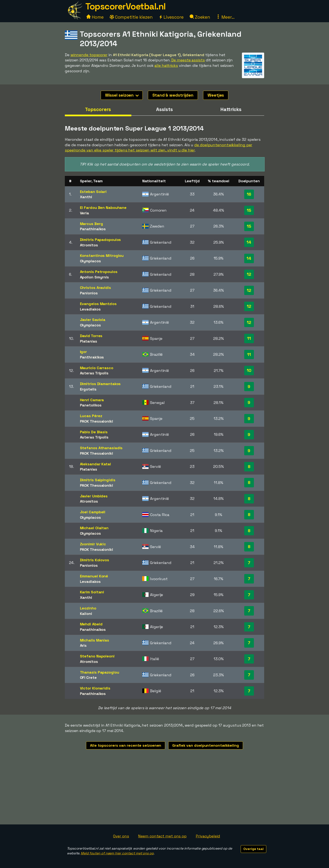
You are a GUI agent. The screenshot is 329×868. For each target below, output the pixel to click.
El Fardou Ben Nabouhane (103, 208)
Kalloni (86, 614)
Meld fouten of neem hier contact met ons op (117, 853)
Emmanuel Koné (94, 576)
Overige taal (253, 849)
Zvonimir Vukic (93, 544)
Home (95, 17)
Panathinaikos (93, 229)
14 (249, 242)
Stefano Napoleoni (97, 656)
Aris (83, 645)
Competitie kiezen (131, 17)
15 (249, 210)
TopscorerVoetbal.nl (125, 6)
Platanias (89, 341)
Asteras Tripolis (94, 373)
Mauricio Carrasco (97, 368)
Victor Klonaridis (95, 688)
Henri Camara (92, 400)
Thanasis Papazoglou (100, 672)
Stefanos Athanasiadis (101, 448)
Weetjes (216, 95)
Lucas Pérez (91, 416)
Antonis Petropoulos (99, 272)
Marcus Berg (91, 224)
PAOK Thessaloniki (97, 421)
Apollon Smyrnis (95, 277)
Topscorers (98, 109)
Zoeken (200, 17)
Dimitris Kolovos (95, 560)
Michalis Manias (95, 640)
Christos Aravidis (95, 288)
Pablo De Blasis (94, 432)
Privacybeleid (208, 836)
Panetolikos (91, 405)
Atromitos (89, 245)
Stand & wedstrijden (173, 95)
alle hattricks (166, 65)
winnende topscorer (89, 55)
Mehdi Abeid (91, 624)
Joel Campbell (93, 512)
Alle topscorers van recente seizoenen (126, 745)
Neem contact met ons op (162, 836)
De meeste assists (188, 60)
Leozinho (88, 608)
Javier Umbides (94, 496)
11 (249, 338)
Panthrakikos (92, 357)
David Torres (91, 336)
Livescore (171, 17)
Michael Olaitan (94, 528)
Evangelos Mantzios (98, 304)
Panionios (89, 293)
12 (249, 274)
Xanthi (86, 197)
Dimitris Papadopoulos (101, 240)
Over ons (121, 836)
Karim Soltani (92, 592)
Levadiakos (90, 309)
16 (249, 194)
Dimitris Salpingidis (98, 480)
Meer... (225, 17)
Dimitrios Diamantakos (100, 384)
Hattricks (231, 109)
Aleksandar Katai (95, 464)
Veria (85, 213)
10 (249, 370)
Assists (164, 109)
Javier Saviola (93, 320)
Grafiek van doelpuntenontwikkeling (206, 745)
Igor (84, 352)
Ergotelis (88, 389)
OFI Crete (88, 677)
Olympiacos (90, 261)
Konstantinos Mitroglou (102, 255)
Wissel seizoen (122, 95)
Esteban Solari (93, 192)
